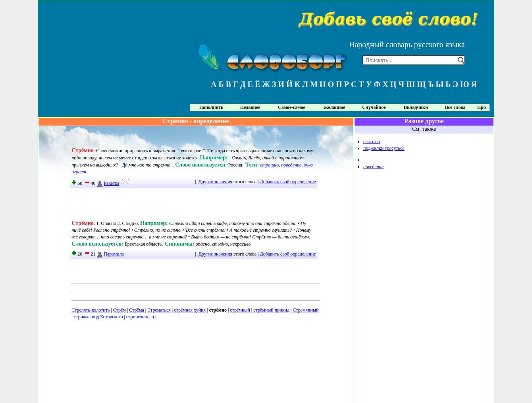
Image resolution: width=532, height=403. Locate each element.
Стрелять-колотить (91, 310)
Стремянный (306, 310)
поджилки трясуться (384, 148)
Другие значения (215, 182)
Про (482, 107)
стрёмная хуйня (190, 310)
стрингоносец (140, 317)
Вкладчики (416, 107)
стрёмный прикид (271, 310)
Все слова (455, 107)
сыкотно (372, 141)
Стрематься (159, 310)
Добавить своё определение (288, 182)
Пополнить (211, 107)
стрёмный (240, 310)
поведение (291, 165)
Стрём (120, 310)
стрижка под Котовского (98, 317)
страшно (269, 165)
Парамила (110, 254)
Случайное (374, 107)
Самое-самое (292, 107)
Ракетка (108, 183)
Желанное (334, 107)
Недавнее (250, 107)
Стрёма (136, 310)
